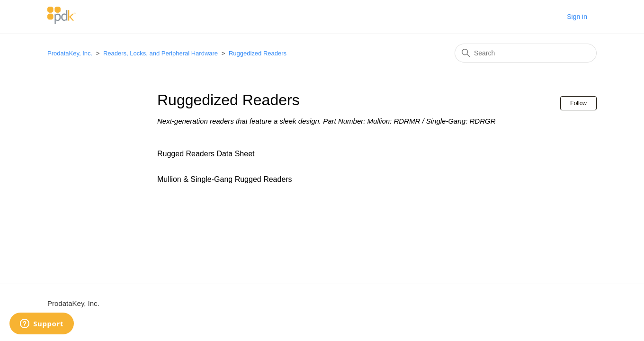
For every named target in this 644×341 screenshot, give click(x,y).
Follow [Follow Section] (578, 103)
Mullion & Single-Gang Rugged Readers (225, 179)
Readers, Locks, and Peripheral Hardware (161, 53)
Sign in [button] (577, 17)
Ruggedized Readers (258, 53)
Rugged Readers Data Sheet (206, 154)
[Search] (526, 53)
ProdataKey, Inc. (71, 53)
